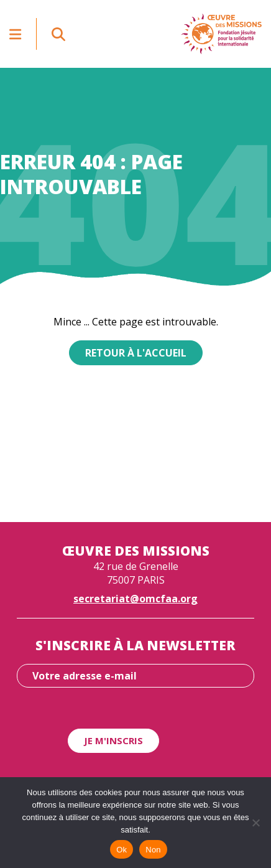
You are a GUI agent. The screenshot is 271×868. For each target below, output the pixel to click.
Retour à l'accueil (136, 353)
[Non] (255, 823)
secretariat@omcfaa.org (135, 599)
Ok (122, 850)
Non (153, 850)
